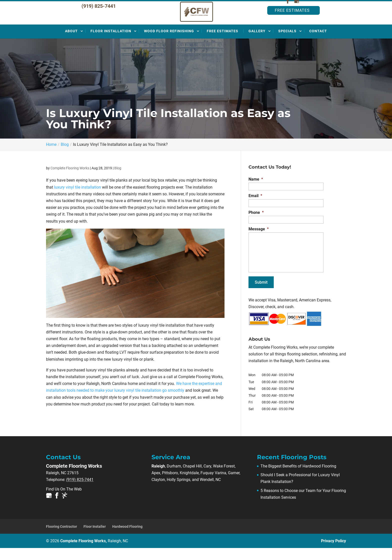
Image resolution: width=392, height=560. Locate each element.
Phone (256, 224)
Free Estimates (292, 22)
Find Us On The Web (64, 501)
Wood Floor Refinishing (169, 43)
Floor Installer (95, 538)
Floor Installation (111, 43)
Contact (318, 43)
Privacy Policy (333, 553)
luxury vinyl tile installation (77, 199)
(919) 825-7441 (99, 18)
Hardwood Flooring (127, 538)
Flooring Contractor (61, 538)
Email (255, 208)
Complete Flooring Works (70, 180)
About (71, 43)
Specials (287, 43)
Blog (118, 180)
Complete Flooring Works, (94, 553)
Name (256, 191)
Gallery (257, 43)
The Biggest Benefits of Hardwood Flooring (298, 478)
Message (259, 241)
